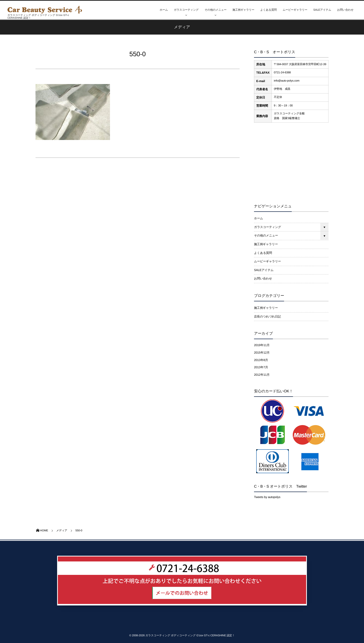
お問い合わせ (345, 10)
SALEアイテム (322, 10)
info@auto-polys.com (287, 81)
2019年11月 (262, 345)
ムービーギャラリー (295, 10)
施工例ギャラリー (243, 10)
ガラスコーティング (186, 10)
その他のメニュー (216, 10)
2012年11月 (262, 375)
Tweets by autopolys (267, 497)
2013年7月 (261, 367)
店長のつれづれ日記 (267, 317)
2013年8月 (261, 360)
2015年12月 (262, 353)
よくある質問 (268, 10)
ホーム (164, 10)
